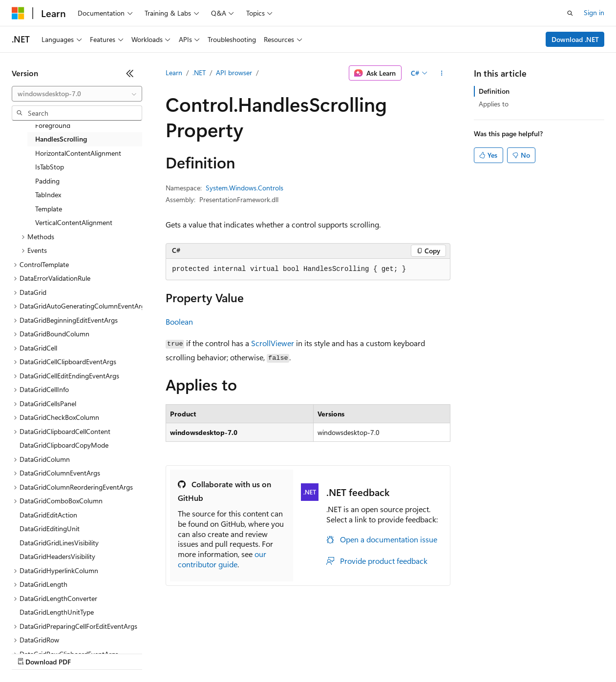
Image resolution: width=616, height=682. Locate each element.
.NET (199, 72)
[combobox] (77, 94)
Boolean (179, 321)
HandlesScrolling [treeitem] (61, 139)
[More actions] (442, 73)
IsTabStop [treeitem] (50, 167)
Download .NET (575, 39)
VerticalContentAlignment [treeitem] (74, 222)
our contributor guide (222, 559)
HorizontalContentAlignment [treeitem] (78, 153)
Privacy (213, 652)
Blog (133, 652)
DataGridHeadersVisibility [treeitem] (57, 556)
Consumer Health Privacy (281, 652)
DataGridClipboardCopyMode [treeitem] (64, 445)
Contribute (175, 652)
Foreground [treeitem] (53, 125)
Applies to (494, 104)
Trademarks (405, 652)
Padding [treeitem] (47, 181)
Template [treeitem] (49, 209)
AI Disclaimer (31, 652)
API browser (234, 72)
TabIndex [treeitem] (48, 195)
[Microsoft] (18, 13)
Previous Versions (89, 652)
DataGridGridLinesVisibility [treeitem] (59, 543)
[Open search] (570, 13)
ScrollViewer (273, 343)
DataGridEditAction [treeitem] (48, 515)
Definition (494, 91)
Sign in (594, 12)
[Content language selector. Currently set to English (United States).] (56, 629)
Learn (174, 72)
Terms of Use (357, 652)
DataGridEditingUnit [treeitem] (50, 528)
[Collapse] (130, 73)
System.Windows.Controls (244, 188)
